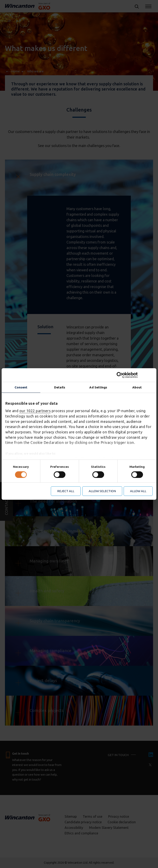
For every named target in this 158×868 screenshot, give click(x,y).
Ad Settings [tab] (98, 387)
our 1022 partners (35, 411)
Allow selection (102, 491)
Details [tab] (60, 387)
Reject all (66, 491)
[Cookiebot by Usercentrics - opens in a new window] (135, 375)
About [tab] (137, 387)
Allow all (138, 491)
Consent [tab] (21, 387)
